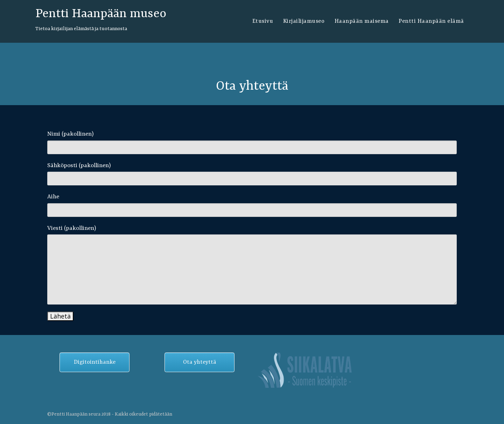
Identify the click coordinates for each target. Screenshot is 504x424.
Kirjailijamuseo (304, 21)
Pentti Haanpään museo (101, 14)
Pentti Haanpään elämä (431, 21)
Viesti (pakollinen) (252, 265)
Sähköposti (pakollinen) (252, 174)
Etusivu (263, 21)
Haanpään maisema (362, 21)
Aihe (252, 205)
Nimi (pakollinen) (252, 142)
